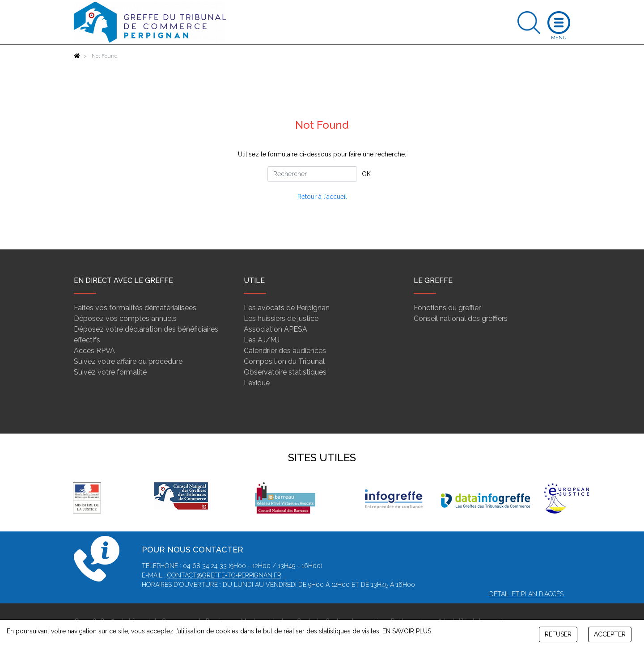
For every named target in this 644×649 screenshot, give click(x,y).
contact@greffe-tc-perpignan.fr (224, 575)
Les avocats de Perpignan (287, 308)
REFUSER (558, 634)
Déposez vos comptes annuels (125, 318)
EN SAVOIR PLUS (407, 631)
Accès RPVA (94, 351)
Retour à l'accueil (322, 197)
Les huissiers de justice (281, 318)
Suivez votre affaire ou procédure (128, 361)
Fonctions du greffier (447, 308)
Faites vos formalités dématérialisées (135, 308)
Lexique (257, 383)
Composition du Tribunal (284, 361)
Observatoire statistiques (285, 372)
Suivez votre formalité (110, 372)
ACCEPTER (610, 634)
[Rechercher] (312, 174)
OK (366, 174)
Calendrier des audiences (285, 351)
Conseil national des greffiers (461, 318)
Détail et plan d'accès (526, 594)
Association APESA (275, 329)
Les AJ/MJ (262, 340)
